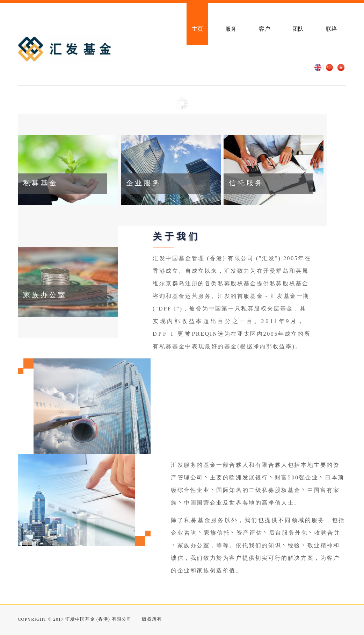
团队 (298, 29)
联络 (332, 29)
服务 (231, 29)
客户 (264, 29)
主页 (197, 29)
